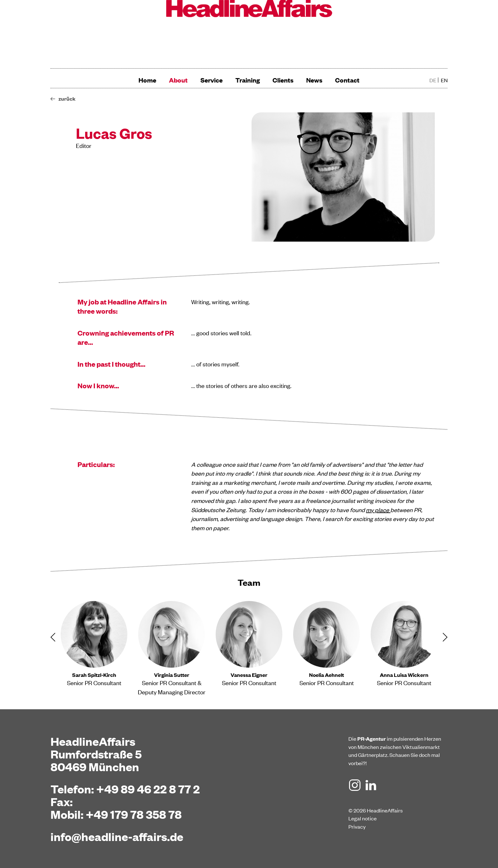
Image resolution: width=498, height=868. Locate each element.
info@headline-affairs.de (117, 836)
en (444, 80)
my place (378, 509)
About (178, 80)
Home (147, 80)
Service (212, 80)
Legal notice (363, 818)
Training (248, 80)
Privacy (357, 826)
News (314, 80)
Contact (347, 80)
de (433, 80)
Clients (283, 80)
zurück (67, 99)
